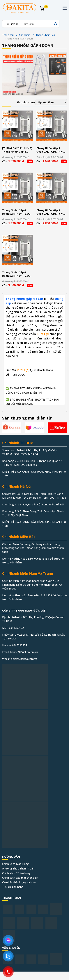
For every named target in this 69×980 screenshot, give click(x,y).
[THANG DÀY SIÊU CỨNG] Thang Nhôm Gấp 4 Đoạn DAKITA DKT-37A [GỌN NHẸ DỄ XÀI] (17, 150)
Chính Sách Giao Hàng (15, 864)
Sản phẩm (25, 35)
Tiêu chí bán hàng (13, 887)
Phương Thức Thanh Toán (18, 868)
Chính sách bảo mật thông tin (20, 878)
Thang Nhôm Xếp (45, 35)
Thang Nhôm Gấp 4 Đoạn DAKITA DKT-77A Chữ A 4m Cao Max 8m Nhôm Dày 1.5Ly (16, 274)
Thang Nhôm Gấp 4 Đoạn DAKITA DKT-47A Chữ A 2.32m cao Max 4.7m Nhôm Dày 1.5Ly (50, 150)
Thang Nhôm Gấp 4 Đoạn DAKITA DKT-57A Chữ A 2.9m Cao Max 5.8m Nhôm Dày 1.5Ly (17, 212)
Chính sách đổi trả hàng (16, 873)
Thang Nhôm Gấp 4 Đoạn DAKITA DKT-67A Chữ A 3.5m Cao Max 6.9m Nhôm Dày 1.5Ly (52, 212)
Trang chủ (8, 35)
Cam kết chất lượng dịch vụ (19, 882)
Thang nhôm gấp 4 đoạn (24, 299)
